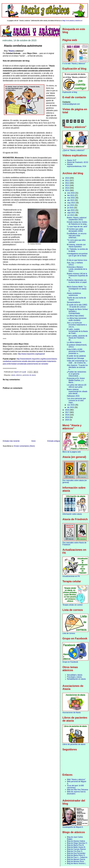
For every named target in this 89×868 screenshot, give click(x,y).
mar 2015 (71, 198)
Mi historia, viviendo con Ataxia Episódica (76, 246)
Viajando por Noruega (75, 358)
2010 (67, 178)
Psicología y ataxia (74, 677)
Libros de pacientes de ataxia (74, 744)
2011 (67, 180)
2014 (67, 188)
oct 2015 (71, 215)
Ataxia (11, 51)
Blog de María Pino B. (76, 845)
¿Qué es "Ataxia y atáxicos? (73, 150)
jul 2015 (71, 208)
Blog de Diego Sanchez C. (77, 843)
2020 (67, 420)
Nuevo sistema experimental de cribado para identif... (77, 391)
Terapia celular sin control (72, 605)
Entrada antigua (54, 441)
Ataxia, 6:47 (72, 160)
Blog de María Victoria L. (77, 863)
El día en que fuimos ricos (77, 260)
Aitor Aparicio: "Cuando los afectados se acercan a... (77, 367)
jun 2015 (71, 205)
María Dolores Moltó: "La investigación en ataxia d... (77, 289)
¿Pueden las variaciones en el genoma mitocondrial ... (77, 374)
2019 (67, 417)
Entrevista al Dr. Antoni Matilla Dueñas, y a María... (76, 380)
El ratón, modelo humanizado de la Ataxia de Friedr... (77, 331)
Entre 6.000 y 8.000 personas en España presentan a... (76, 351)
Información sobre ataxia (72, 514)
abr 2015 (71, 200)
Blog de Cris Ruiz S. (75, 851)
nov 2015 (71, 405)
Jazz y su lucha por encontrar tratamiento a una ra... (77, 325)
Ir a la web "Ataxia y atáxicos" (74, 63)
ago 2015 (71, 210)
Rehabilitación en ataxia (76, 679)
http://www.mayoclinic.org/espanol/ (31, 354)
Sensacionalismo (74, 302)
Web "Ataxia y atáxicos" (76, 779)
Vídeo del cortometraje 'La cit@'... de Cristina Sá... (77, 362)
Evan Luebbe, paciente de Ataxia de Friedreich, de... (77, 338)
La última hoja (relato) (75, 316)
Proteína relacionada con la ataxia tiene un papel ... (77, 282)
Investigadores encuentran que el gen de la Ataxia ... (77, 256)
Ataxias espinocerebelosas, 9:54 (77, 165)
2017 (67, 412)
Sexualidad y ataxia (75, 675)
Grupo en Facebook (70, 662)
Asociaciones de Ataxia (72, 712)
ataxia (13, 375)
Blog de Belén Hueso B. (76, 847)
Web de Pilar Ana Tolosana (78, 790)
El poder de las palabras (76, 356)
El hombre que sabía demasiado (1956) (75, 230)
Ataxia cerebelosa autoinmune (74, 294)
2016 (67, 410)
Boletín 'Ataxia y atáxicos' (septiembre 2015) (77, 219)
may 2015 (71, 203)
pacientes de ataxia (29, 375)
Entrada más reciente (11, 441)
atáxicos (19, 375)
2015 (67, 190)
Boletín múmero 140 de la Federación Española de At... (77, 276)
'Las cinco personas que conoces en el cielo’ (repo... (76, 400)
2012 (67, 183)
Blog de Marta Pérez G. (76, 855)
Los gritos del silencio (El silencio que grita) (77, 386)
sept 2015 (71, 213)
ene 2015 (71, 193)
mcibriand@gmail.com (71, 104)
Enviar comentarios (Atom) (24, 446)
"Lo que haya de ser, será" (77, 227)
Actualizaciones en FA (71, 576)
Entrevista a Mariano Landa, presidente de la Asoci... (77, 269)
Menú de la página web (72, 452)
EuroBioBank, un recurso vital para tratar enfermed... (77, 236)
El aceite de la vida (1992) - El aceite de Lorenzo (77, 306)
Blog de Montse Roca (75, 861)
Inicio (33, 441)
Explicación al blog (70, 92)
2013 (67, 185)
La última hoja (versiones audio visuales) (77, 319)
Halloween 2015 (73, 396)
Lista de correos (69, 633)
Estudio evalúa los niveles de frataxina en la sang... (77, 223)
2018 (67, 415)
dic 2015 (71, 407)
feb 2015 (71, 195)
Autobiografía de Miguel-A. (73, 827)
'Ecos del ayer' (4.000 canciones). (75, 787)
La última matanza (74, 342)
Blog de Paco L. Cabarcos (77, 857)
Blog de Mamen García (76, 859)
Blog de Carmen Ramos (76, 849)
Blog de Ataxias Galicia (76, 841)
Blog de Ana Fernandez (76, 853)
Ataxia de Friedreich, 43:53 (77, 162)
